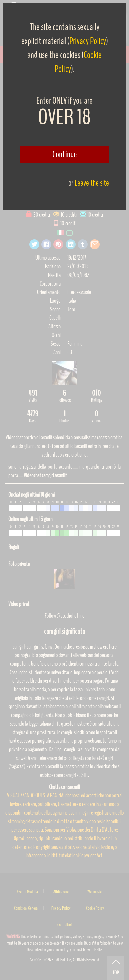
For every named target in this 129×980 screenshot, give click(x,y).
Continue (65, 154)
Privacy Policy (88, 41)
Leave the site (92, 183)
